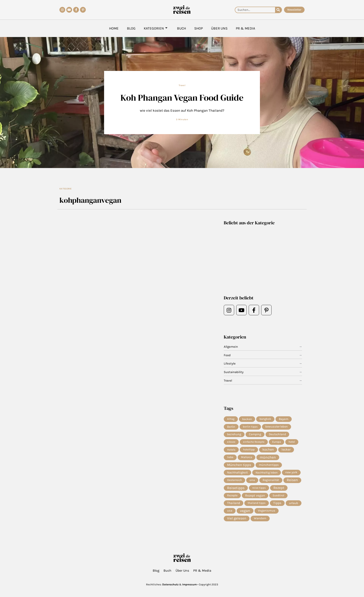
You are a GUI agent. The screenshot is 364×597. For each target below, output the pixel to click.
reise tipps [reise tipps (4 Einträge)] (259, 488)
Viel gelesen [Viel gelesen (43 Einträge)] (237, 518)
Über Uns (219, 28)
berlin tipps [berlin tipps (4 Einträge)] (250, 427)
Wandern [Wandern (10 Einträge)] (260, 518)
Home (114, 28)
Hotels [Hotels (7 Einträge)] (231, 450)
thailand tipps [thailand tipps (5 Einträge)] (257, 503)
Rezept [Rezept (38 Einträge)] (279, 488)
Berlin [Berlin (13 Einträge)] (231, 427)
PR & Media (245, 28)
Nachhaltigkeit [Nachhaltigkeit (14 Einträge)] (237, 472)
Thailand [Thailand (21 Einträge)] (234, 503)
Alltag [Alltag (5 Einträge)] (231, 419)
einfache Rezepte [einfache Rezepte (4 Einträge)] (254, 442)
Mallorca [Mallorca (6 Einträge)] (247, 457)
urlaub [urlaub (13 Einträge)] (294, 503)
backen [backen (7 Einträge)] (247, 419)
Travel (182, 85)
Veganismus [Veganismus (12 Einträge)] (267, 511)
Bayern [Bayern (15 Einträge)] (284, 419)
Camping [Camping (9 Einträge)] (255, 434)
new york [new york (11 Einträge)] (291, 472)
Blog (131, 28)
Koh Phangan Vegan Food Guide (182, 97)
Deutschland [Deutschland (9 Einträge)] (277, 434)
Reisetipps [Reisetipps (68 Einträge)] (236, 488)
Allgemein (231, 347)
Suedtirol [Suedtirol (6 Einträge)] (278, 495)
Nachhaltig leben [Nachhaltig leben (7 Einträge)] (267, 472)
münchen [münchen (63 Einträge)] (268, 457)
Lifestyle (230, 363)
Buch (181, 28)
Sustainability (234, 372)
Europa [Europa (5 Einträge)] (277, 442)
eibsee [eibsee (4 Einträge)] (231, 442)
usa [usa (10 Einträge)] (230, 511)
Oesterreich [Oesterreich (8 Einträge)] (234, 480)
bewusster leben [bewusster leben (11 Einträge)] (277, 427)
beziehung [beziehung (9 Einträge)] (234, 434)
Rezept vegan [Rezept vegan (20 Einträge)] (255, 496)
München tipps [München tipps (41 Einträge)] (239, 465)
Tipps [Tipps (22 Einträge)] (277, 503)
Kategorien (156, 28)
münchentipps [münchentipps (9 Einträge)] (269, 465)
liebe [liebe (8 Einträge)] (230, 457)
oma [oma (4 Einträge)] (252, 480)
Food (227, 355)
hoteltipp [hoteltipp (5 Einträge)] (249, 449)
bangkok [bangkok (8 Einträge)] (265, 419)
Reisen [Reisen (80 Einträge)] (292, 480)
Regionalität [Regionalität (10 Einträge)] (271, 480)
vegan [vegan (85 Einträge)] (245, 511)
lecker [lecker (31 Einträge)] (286, 449)
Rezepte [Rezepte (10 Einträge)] (232, 495)
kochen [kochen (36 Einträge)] (268, 449)
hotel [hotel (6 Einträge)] (292, 442)
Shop (199, 28)
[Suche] (278, 10)
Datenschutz (170, 584)
